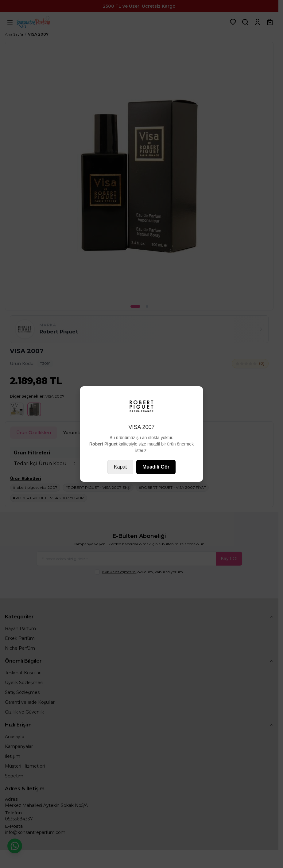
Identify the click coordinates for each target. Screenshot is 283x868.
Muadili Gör (156, 467)
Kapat (120, 467)
